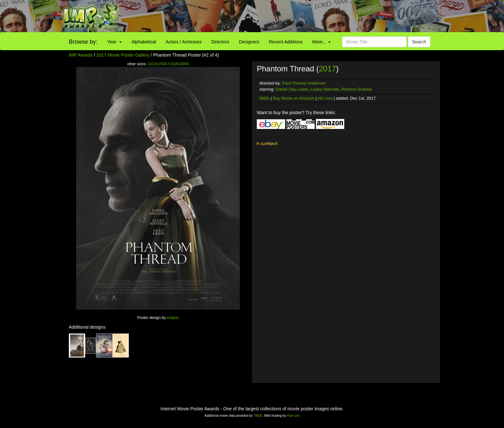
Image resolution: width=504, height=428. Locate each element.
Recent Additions (286, 42)
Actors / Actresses (184, 42)
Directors (220, 42)
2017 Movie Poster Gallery (123, 55)
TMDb (258, 416)
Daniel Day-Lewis (292, 89)
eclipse (173, 318)
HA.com (325, 98)
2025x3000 (180, 64)
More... (322, 42)
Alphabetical (144, 42)
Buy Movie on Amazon (294, 98)
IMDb (264, 98)
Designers (249, 42)
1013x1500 (157, 64)
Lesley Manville (325, 89)
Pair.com (293, 416)
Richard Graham (357, 89)
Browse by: (83, 42)
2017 (327, 69)
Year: (114, 42)
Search (419, 42)
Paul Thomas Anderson (304, 83)
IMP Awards (81, 55)
